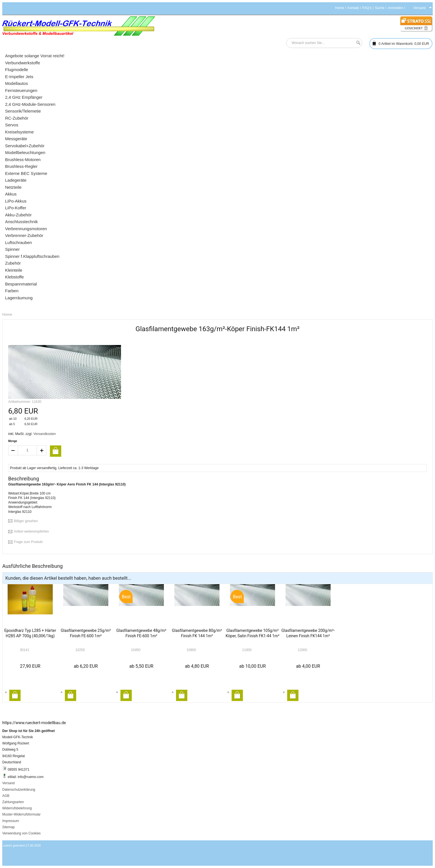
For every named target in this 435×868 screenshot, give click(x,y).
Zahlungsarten (13, 802)
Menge (13, 441)
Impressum (11, 821)
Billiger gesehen (26, 521)
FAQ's (367, 8)
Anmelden (396, 8)
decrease (13, 450)
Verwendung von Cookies (21, 833)
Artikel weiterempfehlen (31, 531)
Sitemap (8, 827)
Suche (380, 8)
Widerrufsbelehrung (17, 808)
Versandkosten (44, 434)
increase (42, 450)
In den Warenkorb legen (15, 695)
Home (340, 8)
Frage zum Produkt (28, 542)
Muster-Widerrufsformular (21, 814)
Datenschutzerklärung (19, 790)
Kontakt (353, 8)
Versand (8, 783)
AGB (6, 796)
